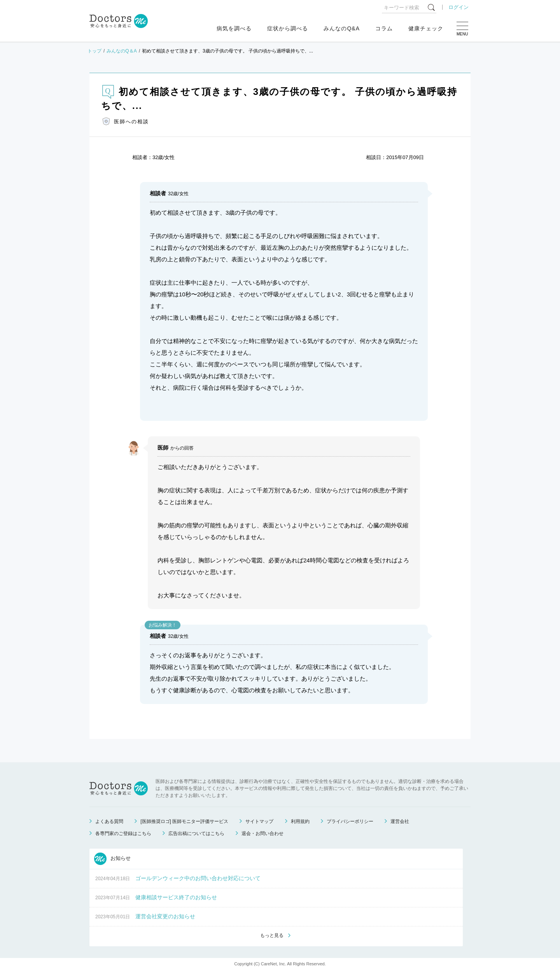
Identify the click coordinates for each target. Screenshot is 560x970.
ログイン (458, 7)
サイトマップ (259, 821)
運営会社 (400, 821)
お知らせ (112, 859)
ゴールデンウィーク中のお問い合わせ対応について (198, 878)
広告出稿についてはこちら (196, 833)
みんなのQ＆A (122, 51)
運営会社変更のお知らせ (165, 916)
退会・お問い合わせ (262, 833)
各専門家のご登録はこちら (123, 833)
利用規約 (300, 821)
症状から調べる (288, 28)
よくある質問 (109, 821)
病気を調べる (234, 28)
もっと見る (272, 935)
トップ (94, 51)
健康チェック (426, 28)
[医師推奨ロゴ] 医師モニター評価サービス (184, 821)
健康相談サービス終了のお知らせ (176, 897)
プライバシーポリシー (350, 821)
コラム (384, 28)
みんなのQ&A (342, 28)
